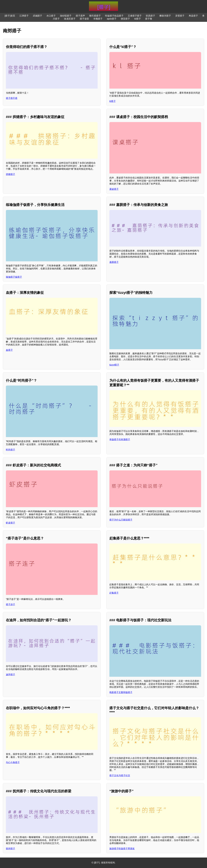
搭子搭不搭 (12, 98)
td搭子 (137, 19)
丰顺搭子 (98, 19)
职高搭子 (151, 16)
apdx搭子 (112, 19)
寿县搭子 (193, 16)
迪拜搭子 (10, 675)
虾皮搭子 (10, 523)
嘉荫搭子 (114, 262)
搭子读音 (84, 19)
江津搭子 (24, 16)
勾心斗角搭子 (13, 762)
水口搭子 (51, 16)
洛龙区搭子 (70, 19)
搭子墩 (149, 19)
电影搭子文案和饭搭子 (121, 692)
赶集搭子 (114, 593)
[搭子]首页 (10, 16)
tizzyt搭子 (114, 365)
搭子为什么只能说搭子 (121, 520)
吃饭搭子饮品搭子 (114, 16)
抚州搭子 (10, 849)
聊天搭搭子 (95, 16)
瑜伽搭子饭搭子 (14, 277)
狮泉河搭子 (165, 16)
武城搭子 (38, 16)
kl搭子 (113, 101)
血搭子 (9, 350)
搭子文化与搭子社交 (120, 775)
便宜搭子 (125, 19)
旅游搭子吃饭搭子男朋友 (122, 849)
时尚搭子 (10, 450)
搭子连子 (10, 604)
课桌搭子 (114, 189)
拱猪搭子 (10, 174)
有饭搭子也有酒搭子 (120, 439)
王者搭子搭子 (135, 16)
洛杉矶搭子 (66, 16)
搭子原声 (80, 16)
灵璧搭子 (180, 16)
